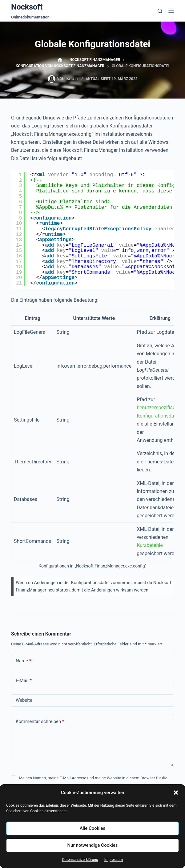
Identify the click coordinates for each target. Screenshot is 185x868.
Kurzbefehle (150, 545)
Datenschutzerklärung (80, 860)
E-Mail (24, 681)
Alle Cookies (93, 828)
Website (24, 700)
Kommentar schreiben (40, 722)
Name (24, 661)
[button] (176, 793)
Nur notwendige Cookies (92, 845)
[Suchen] (160, 11)
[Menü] (171, 11)
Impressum (114, 860)
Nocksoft (27, 7)
